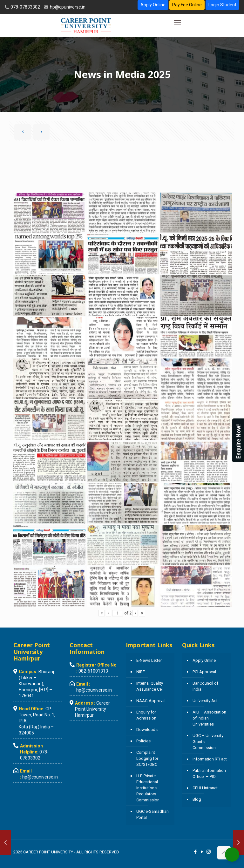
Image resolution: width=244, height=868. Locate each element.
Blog (197, 799)
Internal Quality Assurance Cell (150, 686)
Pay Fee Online (187, 5)
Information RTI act (210, 759)
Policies (143, 741)
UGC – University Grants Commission (208, 742)
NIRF (141, 672)
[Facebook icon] (195, 852)
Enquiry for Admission (146, 715)
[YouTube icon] (202, 852)
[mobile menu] (178, 23)
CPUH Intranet (205, 788)
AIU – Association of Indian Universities (209, 718)
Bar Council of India (205, 686)
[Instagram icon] (209, 852)
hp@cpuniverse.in (67, 7)
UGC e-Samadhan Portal (152, 814)
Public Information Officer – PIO (209, 773)
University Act (205, 701)
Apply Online (153, 5)
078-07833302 (25, 7)
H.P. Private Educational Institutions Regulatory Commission (148, 788)
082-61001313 (93, 671)
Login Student (222, 5)
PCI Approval (204, 672)
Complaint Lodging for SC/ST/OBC (147, 758)
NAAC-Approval (151, 701)
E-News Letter (149, 660)
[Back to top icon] (224, 853)
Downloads (147, 730)
